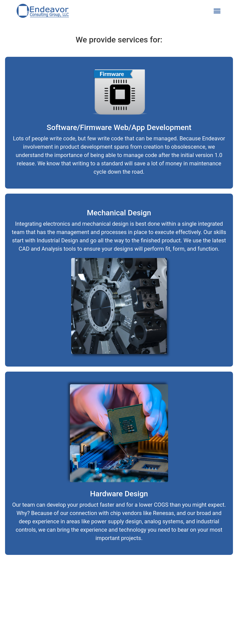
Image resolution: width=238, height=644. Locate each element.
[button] (217, 11)
